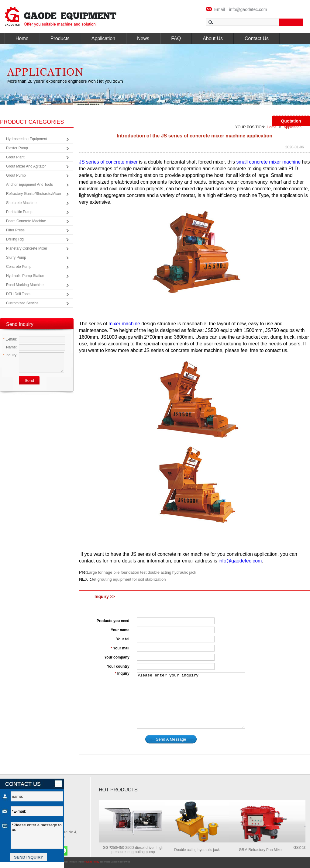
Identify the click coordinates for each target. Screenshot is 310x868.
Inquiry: (10, 355)
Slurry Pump (16, 258)
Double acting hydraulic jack (199, 850)
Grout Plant (15, 157)
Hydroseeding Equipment (27, 139)
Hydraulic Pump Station (25, 276)
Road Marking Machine (25, 285)
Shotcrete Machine (21, 203)
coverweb (125, 862)
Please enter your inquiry (191, 700)
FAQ (176, 38)
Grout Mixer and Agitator (26, 166)
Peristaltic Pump (19, 212)
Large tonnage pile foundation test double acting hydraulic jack (142, 572)
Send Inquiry (20, 324)
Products (60, 38)
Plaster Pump (17, 148)
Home (22, 38)
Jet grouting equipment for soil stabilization (129, 579)
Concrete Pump (19, 267)
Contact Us (257, 38)
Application (103, 38)
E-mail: (10, 339)
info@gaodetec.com (240, 561)
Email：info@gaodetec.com (236, 9)
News (143, 38)
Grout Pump (16, 175)
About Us (213, 38)
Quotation (291, 121)
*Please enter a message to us (37, 835)
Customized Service (22, 303)
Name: (10, 347)
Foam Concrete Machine (26, 221)
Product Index (76, 862)
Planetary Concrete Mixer (27, 248)
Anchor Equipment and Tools (29, 185)
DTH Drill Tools (18, 294)
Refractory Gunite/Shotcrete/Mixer (34, 194)
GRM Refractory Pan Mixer (263, 850)
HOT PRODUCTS (118, 790)
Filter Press (15, 230)
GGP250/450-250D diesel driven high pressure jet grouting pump (135, 850)
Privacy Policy (91, 862)
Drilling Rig (15, 239)
